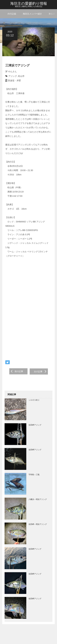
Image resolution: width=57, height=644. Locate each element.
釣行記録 (12, 14)
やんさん (12, 71)
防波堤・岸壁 (15, 23)
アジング (13, 76)
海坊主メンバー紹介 (32, 14)
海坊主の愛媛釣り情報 (29, 3)
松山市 (21, 76)
